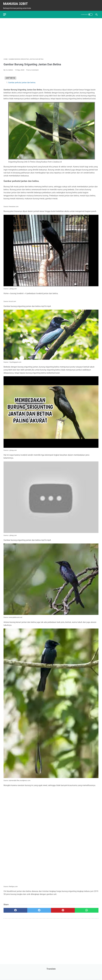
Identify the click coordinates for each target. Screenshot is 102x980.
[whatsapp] (87, 909)
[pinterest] (63, 909)
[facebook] (15, 909)
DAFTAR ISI (10, 77)
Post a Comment (32, 69)
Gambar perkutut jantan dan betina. (22, 82)
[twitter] (39, 909)
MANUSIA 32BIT (16, 3)
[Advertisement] (51, 37)
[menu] (5, 13)
